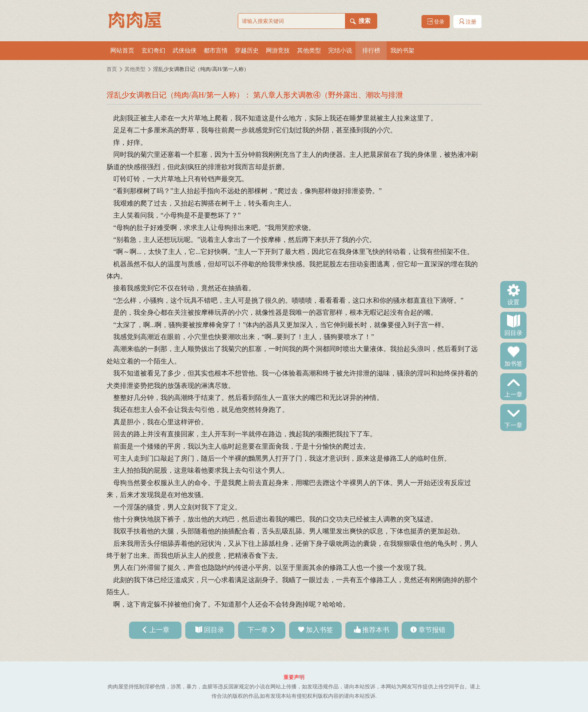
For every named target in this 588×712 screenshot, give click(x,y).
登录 (436, 22)
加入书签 (319, 630)
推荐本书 (376, 630)
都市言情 (216, 50)
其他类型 (309, 50)
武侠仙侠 (184, 50)
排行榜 (371, 50)
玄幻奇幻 (153, 50)
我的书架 (402, 50)
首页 (112, 69)
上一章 (513, 394)
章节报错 (432, 630)
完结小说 (340, 50)
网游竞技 (278, 50)
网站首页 (122, 50)
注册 (468, 22)
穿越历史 (247, 50)
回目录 (513, 332)
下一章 (513, 425)
